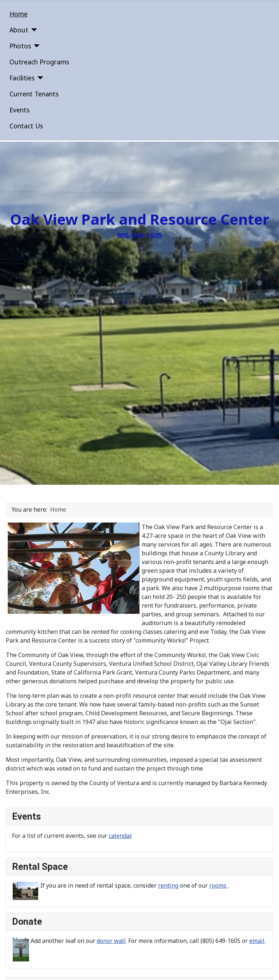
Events (19, 110)
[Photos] (35, 46)
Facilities (22, 78)
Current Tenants (34, 94)
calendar (120, 836)
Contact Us (26, 126)
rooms (219, 885)
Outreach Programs (39, 62)
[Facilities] (39, 78)
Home (19, 14)
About (19, 30)
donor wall (111, 941)
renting (168, 885)
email (257, 941)
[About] (33, 30)
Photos (20, 46)
